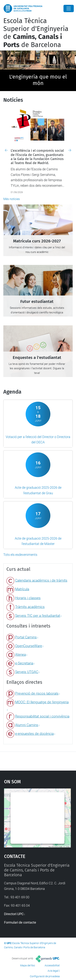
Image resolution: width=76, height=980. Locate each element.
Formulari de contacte (20, 922)
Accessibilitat (52, 965)
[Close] (69, 8)
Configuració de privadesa (45, 976)
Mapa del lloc (28, 965)
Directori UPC (14, 914)
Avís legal (53, 971)
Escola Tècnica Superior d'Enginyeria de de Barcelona (36, 33)
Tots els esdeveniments (20, 555)
